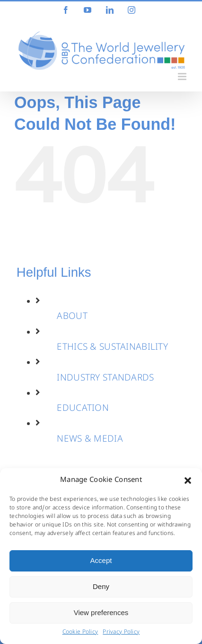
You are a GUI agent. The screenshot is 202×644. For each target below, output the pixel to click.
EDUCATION (83, 409)
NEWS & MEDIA (90, 440)
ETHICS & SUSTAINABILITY (112, 348)
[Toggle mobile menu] (183, 77)
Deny (101, 586)
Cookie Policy (80, 633)
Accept (101, 560)
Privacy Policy (121, 633)
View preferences (101, 612)
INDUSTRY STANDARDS (105, 379)
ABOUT (72, 317)
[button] (188, 481)
